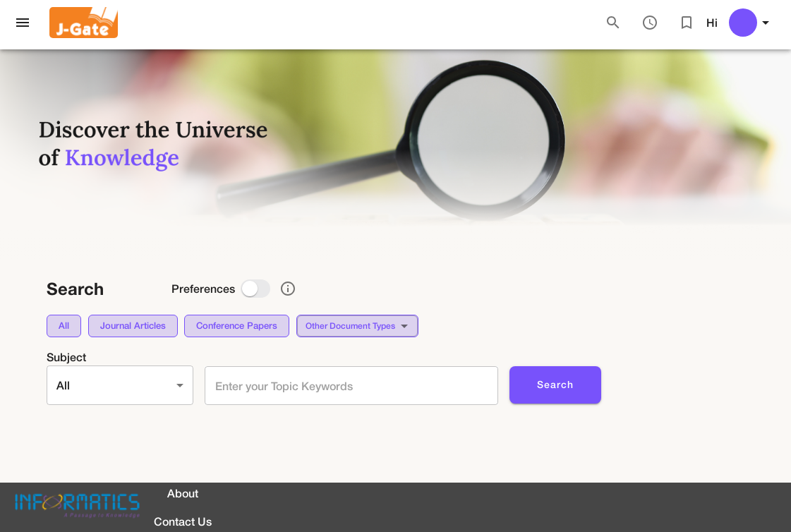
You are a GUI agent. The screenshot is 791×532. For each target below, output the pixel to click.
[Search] (613, 23)
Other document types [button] (350, 326)
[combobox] (349, 386)
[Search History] (650, 23)
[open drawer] (23, 23)
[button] (64, 326)
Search (555, 385)
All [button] (63, 385)
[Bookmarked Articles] (687, 23)
